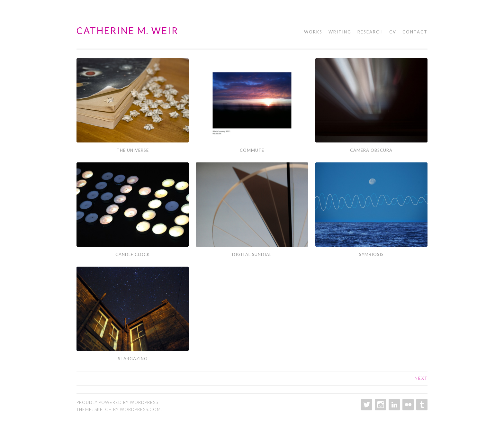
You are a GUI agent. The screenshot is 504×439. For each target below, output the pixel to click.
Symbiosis (371, 254)
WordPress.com (140, 409)
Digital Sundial (252, 254)
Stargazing (133, 359)
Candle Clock (133, 254)
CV (393, 32)
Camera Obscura (371, 150)
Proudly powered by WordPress (117, 402)
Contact (415, 32)
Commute (252, 150)
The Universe (133, 150)
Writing (340, 32)
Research (370, 32)
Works (313, 32)
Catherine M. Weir (127, 31)
